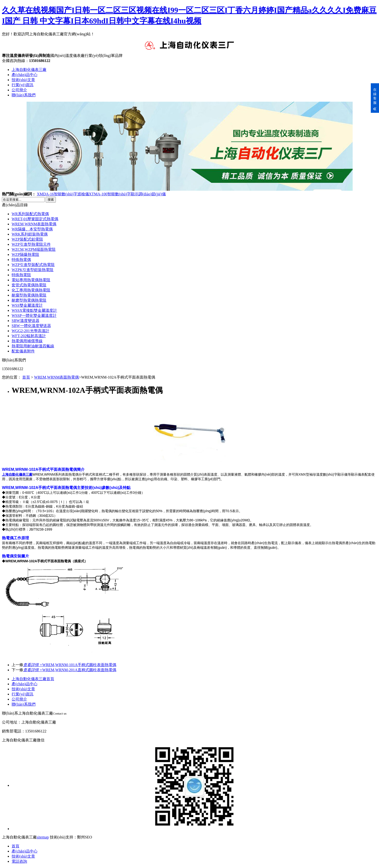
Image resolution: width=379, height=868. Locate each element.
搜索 (51, 200)
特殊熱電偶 (21, 260)
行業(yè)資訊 (22, 85)
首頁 (26, 377)
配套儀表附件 (23, 351)
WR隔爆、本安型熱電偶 (32, 229)
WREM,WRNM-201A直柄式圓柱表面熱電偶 (70, 670)
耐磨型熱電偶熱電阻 (29, 300)
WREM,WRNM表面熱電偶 (34, 224)
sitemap (43, 837)
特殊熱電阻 (21, 275)
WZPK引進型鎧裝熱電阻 (33, 270)
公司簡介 (19, 90)
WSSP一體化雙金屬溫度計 (34, 316)
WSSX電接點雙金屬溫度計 (34, 310)
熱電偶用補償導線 (27, 341)
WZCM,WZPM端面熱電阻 (34, 249)
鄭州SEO (85, 837)
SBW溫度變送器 (26, 321)
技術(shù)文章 (23, 80)
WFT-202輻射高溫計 (29, 336)
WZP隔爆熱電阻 (25, 255)
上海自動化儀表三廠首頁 (33, 679)
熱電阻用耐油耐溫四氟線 (33, 346)
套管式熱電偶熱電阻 (29, 285)
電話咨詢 (19, 861)
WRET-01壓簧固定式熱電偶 (35, 219)
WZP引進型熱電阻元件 (31, 244)
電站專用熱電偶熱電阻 (31, 280)
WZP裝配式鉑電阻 (27, 239)
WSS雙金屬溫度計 (27, 305)
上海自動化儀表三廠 (29, 70)
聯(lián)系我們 (24, 95)
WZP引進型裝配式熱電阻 (33, 265)
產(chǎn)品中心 (25, 75)
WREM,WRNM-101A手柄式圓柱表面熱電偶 (70, 665)
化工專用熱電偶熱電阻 (31, 290)
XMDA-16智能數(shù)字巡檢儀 (63, 194)
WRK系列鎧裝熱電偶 (30, 234)
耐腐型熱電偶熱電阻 (29, 295)
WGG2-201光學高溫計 (30, 331)
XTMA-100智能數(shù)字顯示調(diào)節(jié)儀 (127, 194)
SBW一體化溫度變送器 (31, 326)
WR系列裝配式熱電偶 (30, 214)
